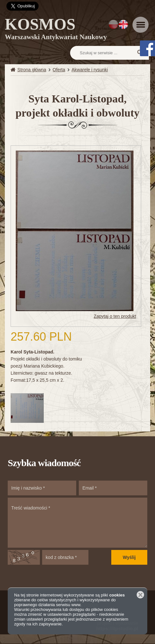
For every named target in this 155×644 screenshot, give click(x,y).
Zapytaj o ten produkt (115, 316)
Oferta (59, 70)
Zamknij (140, 595)
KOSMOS (56, 30)
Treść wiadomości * (77, 523)
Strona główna (32, 70)
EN (123, 24)
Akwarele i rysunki (90, 70)
